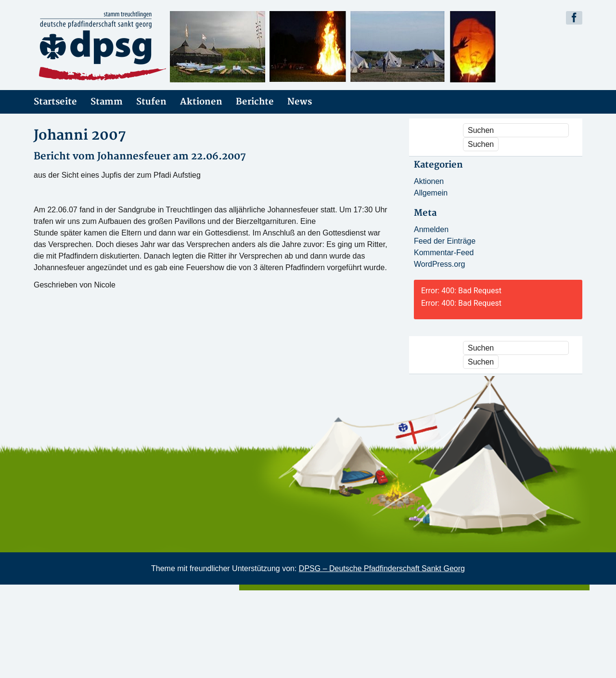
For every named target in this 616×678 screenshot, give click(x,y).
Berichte (255, 102)
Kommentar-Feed (444, 253)
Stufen (151, 102)
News (300, 102)
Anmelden (431, 229)
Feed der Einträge (445, 241)
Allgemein (431, 193)
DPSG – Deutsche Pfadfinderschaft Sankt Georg (382, 568)
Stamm (107, 102)
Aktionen (201, 102)
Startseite (55, 102)
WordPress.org (439, 264)
